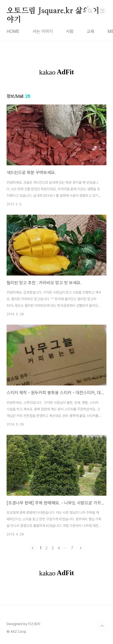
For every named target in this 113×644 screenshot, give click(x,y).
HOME (13, 31)
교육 (91, 31)
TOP (102, 626)
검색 (90, 11)
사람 (70, 31)
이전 (33, 548)
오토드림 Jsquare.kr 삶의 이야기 (53, 11)
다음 (80, 548)
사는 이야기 (43, 31)
